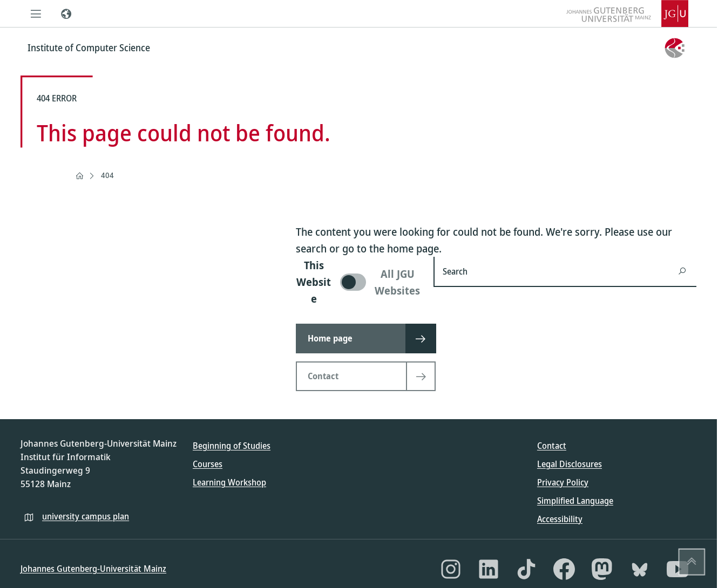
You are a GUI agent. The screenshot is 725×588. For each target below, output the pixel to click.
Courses (208, 464)
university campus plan (86, 516)
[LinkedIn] (489, 569)
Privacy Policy (563, 482)
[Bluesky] (640, 569)
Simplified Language (575, 501)
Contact (552, 446)
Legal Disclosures (570, 464)
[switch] (358, 282)
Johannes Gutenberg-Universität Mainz (93, 569)
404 (107, 175)
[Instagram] (451, 569)
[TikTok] (526, 569)
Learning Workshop (229, 482)
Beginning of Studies (232, 446)
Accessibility (560, 519)
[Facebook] (564, 569)
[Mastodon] (602, 569)
